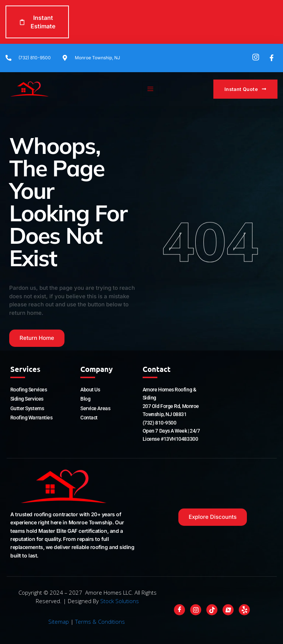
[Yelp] (244, 610)
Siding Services (27, 399)
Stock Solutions (120, 601)
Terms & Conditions (100, 622)
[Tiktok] (212, 610)
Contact (89, 418)
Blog (85, 399)
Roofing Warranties (32, 418)
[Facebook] (179, 610)
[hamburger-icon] (151, 89)
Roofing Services (29, 390)
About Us (90, 390)
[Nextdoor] (228, 610)
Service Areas (95, 408)
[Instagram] (196, 610)
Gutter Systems (27, 408)
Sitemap (59, 622)
